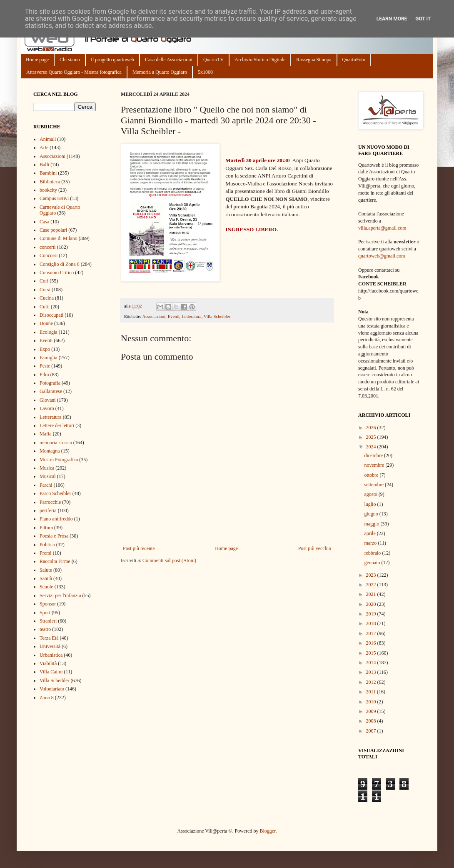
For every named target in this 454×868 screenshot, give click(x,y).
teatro (45, 629)
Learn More (392, 19)
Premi (46, 553)
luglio (370, 504)
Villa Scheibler (217, 316)
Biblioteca (50, 182)
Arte (44, 148)
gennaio (373, 563)
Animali (48, 139)
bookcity (48, 190)
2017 (372, 633)
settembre (374, 485)
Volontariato (52, 689)
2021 (372, 594)
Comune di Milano (59, 238)
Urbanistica (51, 655)
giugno (372, 514)
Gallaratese (51, 391)
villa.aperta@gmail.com (382, 228)
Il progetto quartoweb (112, 60)
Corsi (45, 290)
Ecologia (49, 332)
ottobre (372, 475)
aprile (370, 533)
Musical (48, 476)
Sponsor (48, 604)
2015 (372, 653)
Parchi (46, 485)
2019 (372, 614)
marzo (371, 543)
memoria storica (56, 443)
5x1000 (205, 72)
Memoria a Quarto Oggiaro (160, 72)
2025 (372, 437)
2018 (372, 623)
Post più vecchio (315, 548)
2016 (372, 643)
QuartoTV (213, 60)
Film (44, 375)
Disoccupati (51, 315)
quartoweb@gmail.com (382, 256)
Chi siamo (70, 60)
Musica (47, 468)
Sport (45, 613)
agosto (371, 494)
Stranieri (48, 621)
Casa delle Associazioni (169, 60)
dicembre (374, 455)
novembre (375, 465)
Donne (46, 323)
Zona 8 (47, 698)
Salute (46, 570)
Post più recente (139, 548)
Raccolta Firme (55, 561)
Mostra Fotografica (59, 460)
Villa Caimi (51, 672)
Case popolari (53, 230)
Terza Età (49, 638)
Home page (37, 60)
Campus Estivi (54, 198)
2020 (372, 604)
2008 (372, 721)
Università (50, 646)
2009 (372, 711)
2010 (372, 702)
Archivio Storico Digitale (260, 60)
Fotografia (50, 383)
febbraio (373, 553)
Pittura (46, 528)
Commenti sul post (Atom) (169, 560)
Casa (44, 222)
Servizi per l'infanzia (60, 595)
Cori (44, 281)
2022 (372, 585)
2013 (372, 672)
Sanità (46, 578)
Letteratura (191, 316)
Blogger (267, 831)
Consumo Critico (57, 273)
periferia (48, 510)
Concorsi (49, 255)
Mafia (46, 434)
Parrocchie (50, 502)
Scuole (46, 587)
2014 (372, 663)
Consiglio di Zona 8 (60, 264)
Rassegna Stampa (314, 60)
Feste (45, 366)
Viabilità (48, 663)
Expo (45, 349)
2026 (372, 428)
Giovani (48, 400)
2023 (372, 575)
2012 (372, 682)
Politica (47, 545)
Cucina (47, 298)
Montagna (50, 451)
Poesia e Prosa (54, 536)
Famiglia (49, 358)
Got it (423, 19)
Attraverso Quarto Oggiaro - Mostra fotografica (74, 72)
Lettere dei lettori (57, 425)
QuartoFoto (354, 60)
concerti (48, 247)
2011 (372, 692)
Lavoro (47, 408)
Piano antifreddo (56, 519)
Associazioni (154, 316)
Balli (44, 165)
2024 (372, 447)
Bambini (48, 173)
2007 (372, 731)
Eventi (174, 316)
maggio (372, 524)
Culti (45, 307)
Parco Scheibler (55, 493)
